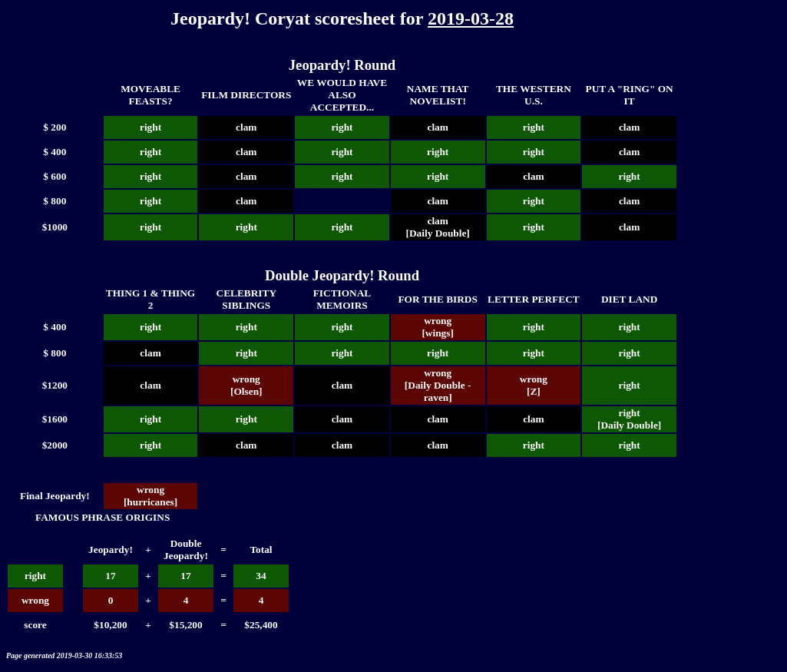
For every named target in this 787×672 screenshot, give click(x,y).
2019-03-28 (471, 18)
